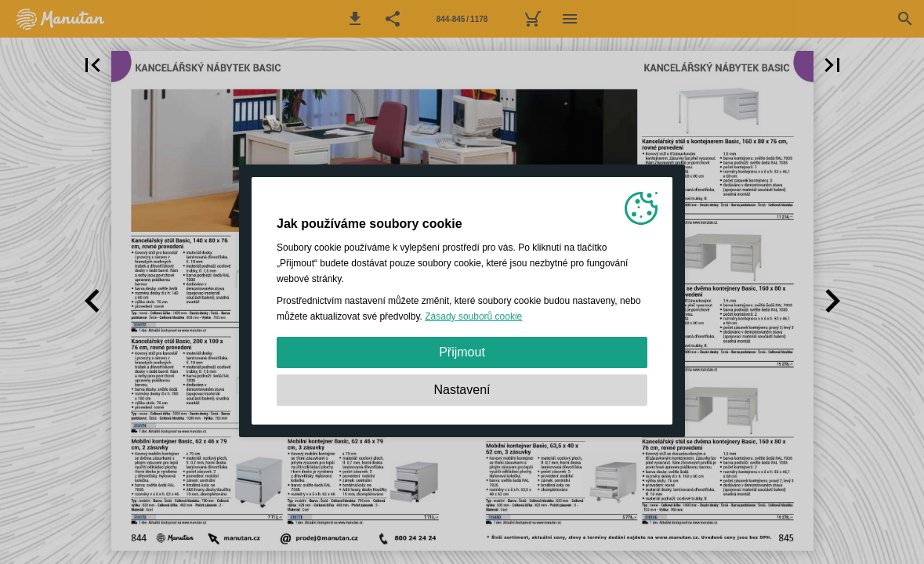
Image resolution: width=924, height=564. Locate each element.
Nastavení (462, 390)
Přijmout (462, 352)
